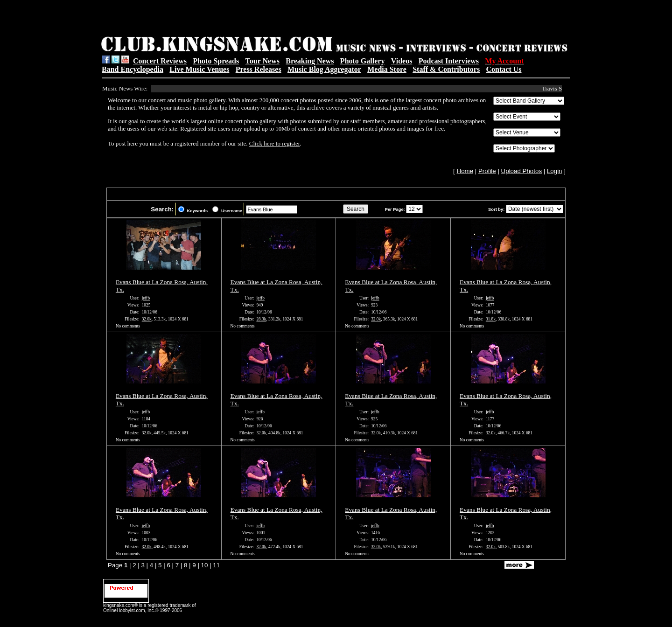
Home (465, 171)
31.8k (491, 319)
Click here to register (275, 143)
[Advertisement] (220, 19)
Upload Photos (521, 171)
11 (216, 565)
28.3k (261, 319)
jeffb (146, 298)
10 (205, 565)
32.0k (147, 319)
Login (555, 171)
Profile (487, 171)
